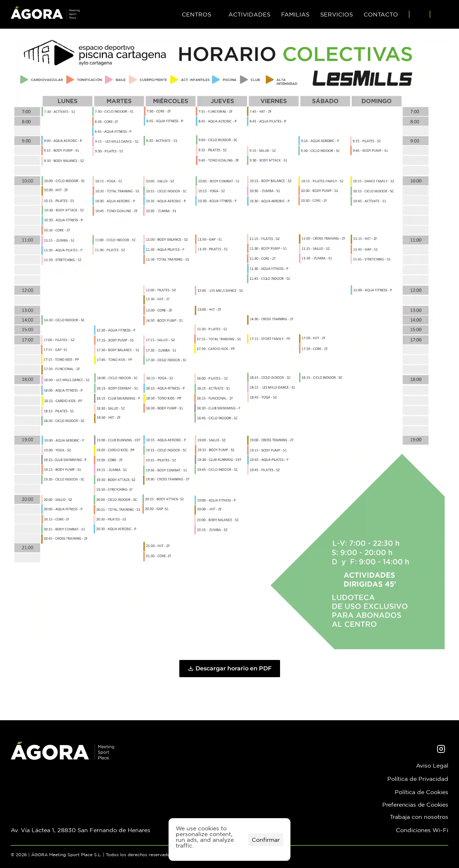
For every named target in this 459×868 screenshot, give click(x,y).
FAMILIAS (295, 14)
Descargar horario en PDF (230, 668)
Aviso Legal (432, 765)
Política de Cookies (422, 792)
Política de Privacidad (418, 779)
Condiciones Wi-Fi (422, 830)
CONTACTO (381, 14)
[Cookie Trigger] (415, 805)
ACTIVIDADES (249, 14)
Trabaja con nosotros (419, 817)
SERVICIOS (337, 14)
